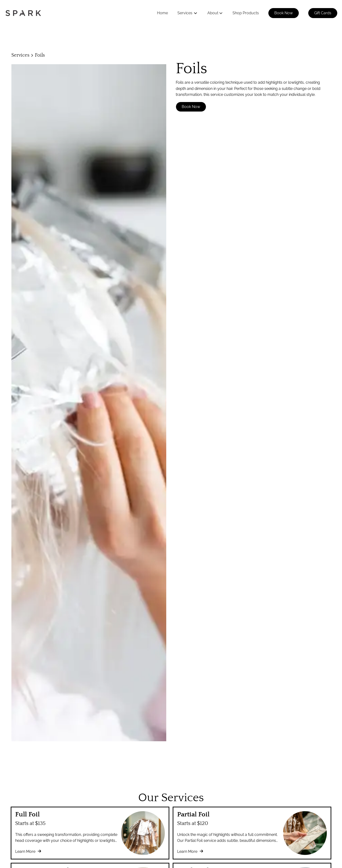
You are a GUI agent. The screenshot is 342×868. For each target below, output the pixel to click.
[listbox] (215, 13)
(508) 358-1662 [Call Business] (23, 782)
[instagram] (328, 781)
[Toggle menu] (196, 13)
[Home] (162, 13)
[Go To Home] (23, 13)
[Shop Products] (246, 13)
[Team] (80, 791)
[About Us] (83, 785)
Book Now (284, 13)
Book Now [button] (191, 107)
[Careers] (81, 797)
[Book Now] (284, 13)
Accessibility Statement (154, 780)
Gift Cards (323, 13)
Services (20, 55)
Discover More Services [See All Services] (171, 666)
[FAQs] (79, 780)
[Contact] (81, 803)
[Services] (185, 13)
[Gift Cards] (323, 13)
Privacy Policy (186, 780)
